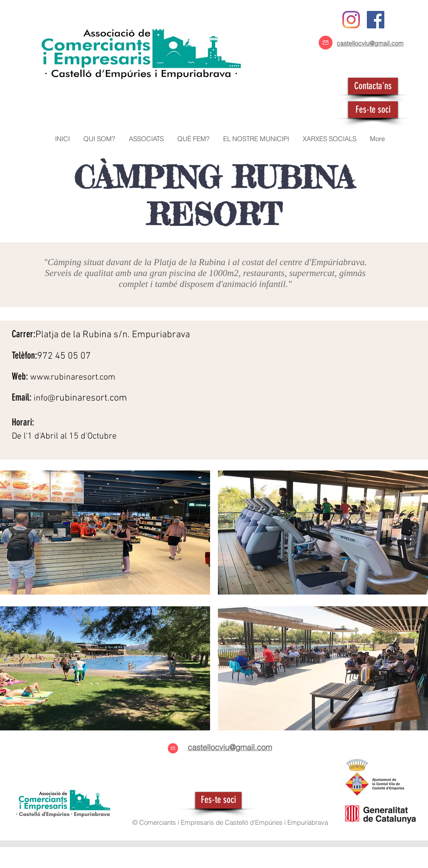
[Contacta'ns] (373, 86)
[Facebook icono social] (376, 20)
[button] (146, 139)
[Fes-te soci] (373, 110)
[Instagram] (351, 20)
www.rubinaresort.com (73, 377)
